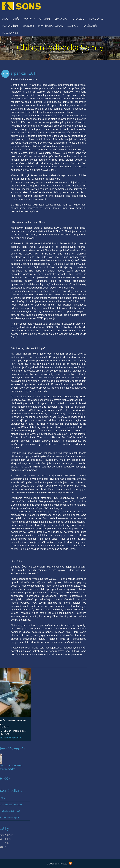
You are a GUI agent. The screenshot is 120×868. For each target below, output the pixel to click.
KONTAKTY (29, 19)
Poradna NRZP (10, 33)
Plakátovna (96, 19)
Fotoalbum (78, 19)
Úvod (5, 19)
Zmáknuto (61, 19)
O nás (16, 19)
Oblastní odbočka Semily (60, 47)
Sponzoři (28, 26)
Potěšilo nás (90, 26)
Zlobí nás (73, 26)
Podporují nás (10, 26)
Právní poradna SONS (51, 26)
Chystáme (45, 19)
